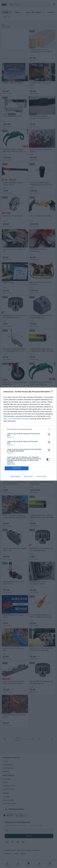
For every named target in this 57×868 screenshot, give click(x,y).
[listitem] (28, 429)
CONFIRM (17, 468)
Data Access (28, 476)
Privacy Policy (41, 476)
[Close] (53, 392)
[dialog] (28, 434)
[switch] (48, 434)
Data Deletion (16, 476)
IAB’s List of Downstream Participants (17, 419)
